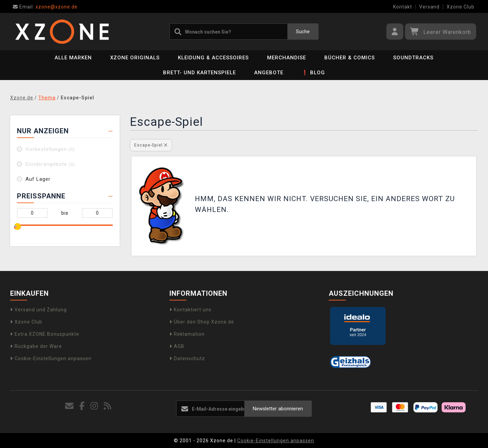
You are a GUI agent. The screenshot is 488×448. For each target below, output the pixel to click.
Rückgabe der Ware (36, 346)
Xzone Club (461, 7)
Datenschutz (187, 358)
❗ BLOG (313, 73)
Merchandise (287, 58)
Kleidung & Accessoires (213, 58)
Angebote (269, 73)
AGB (177, 346)
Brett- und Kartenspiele (199, 73)
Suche (303, 32)
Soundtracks (413, 58)
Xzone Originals (135, 58)
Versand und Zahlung (38, 310)
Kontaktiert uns (190, 310)
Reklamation (187, 334)
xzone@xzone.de (45, 7)
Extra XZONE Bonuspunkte (45, 334)
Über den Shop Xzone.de (202, 322)
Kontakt (403, 7)
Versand (429, 7)
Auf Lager (38, 179)
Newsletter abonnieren (278, 409)
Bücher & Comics (350, 58)
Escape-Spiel (151, 145)
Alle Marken (73, 58)
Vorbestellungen (50, 149)
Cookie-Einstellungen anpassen (51, 358)
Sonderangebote (50, 164)
